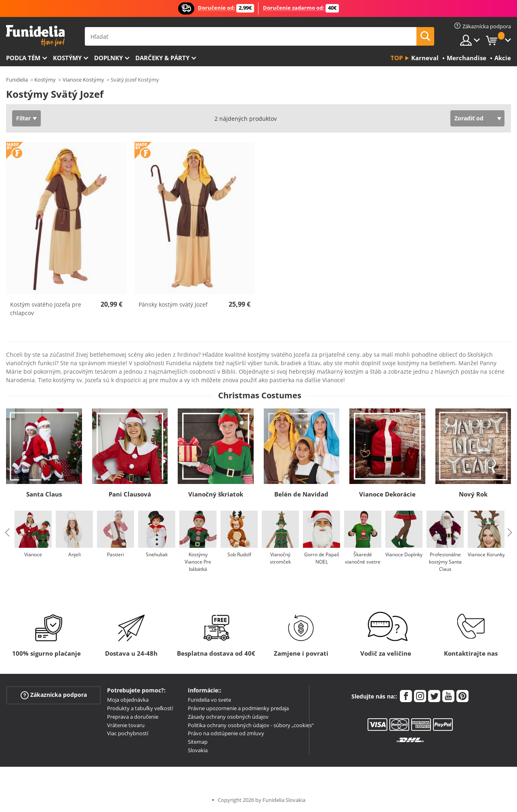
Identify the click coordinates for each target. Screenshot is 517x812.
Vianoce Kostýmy (83, 80)
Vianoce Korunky (486, 554)
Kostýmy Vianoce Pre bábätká (198, 562)
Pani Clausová (130, 494)
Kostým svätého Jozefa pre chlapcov (46, 309)
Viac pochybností (128, 733)
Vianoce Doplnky (404, 554)
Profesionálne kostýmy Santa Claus (445, 562)
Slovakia (198, 750)
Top (397, 58)
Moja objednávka (128, 700)
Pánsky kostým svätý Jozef (173, 304)
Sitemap (198, 742)
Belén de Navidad (301, 494)
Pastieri (116, 554)
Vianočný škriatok (216, 494)
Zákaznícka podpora (54, 695)
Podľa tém (23, 58)
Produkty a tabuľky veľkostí (140, 708)
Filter (23, 118)
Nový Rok (473, 494)
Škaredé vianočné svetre (363, 558)
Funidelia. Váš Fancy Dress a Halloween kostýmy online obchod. (35, 36)
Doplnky (108, 58)
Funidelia (17, 80)
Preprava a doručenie (133, 717)
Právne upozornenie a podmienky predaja (238, 708)
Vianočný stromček (280, 558)
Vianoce (33, 554)
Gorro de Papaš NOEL (322, 558)
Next (510, 532)
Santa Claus (44, 494)
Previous (7, 532)
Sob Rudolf (239, 554)
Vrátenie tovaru (126, 725)
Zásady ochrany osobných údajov (228, 717)
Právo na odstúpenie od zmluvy (226, 733)
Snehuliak (157, 554)
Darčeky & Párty (162, 58)
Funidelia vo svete (209, 700)
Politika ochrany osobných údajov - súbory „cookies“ (251, 725)
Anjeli (75, 554)
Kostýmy (67, 58)
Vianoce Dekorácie (387, 494)
